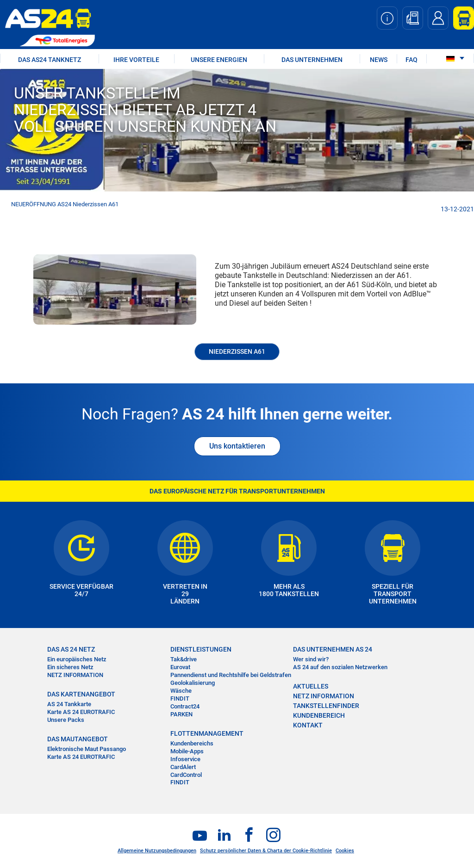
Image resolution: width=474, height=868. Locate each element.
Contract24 (185, 706)
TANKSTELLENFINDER (326, 706)
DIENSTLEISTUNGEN (201, 649)
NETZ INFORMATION (75, 675)
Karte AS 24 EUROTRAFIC (81, 712)
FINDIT (180, 699)
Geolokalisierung (193, 683)
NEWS (379, 60)
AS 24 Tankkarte (69, 704)
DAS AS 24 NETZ (71, 649)
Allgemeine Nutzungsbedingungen (157, 851)
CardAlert (183, 767)
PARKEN (181, 714)
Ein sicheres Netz (70, 667)
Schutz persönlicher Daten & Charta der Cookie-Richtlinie (266, 851)
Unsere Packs (66, 720)
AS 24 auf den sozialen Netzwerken (340, 667)
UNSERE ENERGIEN (219, 60)
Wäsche (181, 691)
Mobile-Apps (187, 751)
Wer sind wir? (311, 659)
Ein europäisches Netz (77, 659)
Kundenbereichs (192, 743)
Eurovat (180, 667)
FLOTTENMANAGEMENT (207, 733)
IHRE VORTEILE (136, 60)
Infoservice (185, 759)
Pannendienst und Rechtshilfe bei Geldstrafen (231, 675)
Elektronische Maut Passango (87, 749)
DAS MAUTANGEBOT (78, 739)
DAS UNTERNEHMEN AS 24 (333, 649)
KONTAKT (308, 725)
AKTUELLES (311, 686)
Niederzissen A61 (237, 351)
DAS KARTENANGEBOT (81, 694)
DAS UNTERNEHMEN (312, 60)
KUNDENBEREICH (319, 715)
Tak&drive (184, 659)
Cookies (345, 851)
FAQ (412, 60)
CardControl (186, 775)
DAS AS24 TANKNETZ (50, 60)
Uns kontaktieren (237, 446)
